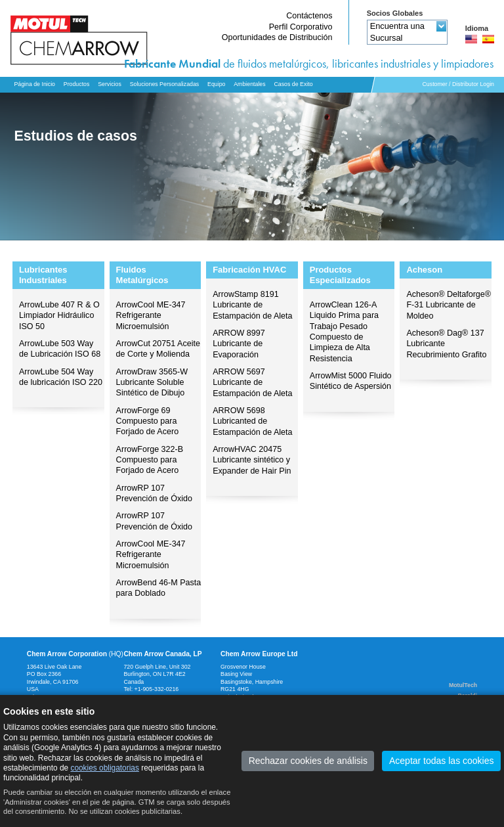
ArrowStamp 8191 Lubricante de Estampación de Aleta (252, 305)
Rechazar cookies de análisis (308, 761)
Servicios (110, 84)
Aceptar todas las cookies (442, 761)
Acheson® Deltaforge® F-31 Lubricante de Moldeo (449, 305)
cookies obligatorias (104, 768)
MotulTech (463, 685)
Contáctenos (309, 16)
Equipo (216, 84)
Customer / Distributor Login (458, 84)
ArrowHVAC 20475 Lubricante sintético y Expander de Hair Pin (252, 460)
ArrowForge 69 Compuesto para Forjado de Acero (148, 421)
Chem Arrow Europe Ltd (259, 654)
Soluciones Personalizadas (165, 84)
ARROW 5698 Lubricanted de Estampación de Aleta (252, 421)
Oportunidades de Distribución (277, 37)
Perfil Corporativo (301, 27)
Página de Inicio (34, 84)
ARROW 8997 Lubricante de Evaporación (239, 344)
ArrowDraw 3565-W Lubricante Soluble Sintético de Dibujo (152, 383)
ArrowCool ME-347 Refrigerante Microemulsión (151, 316)
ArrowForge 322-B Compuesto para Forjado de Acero (150, 460)
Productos (77, 84)
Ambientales (249, 84)
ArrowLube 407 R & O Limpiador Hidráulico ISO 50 (59, 316)
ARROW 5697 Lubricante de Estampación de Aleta (252, 383)
